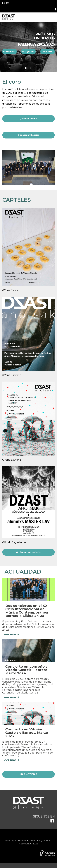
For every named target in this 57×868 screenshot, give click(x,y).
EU (7, 3)
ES (3, 3)
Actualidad (10, 51)
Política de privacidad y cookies (35, 841)
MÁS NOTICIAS (28, 774)
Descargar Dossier (28, 135)
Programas (29, 51)
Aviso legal (10, 841)
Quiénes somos (28, 119)
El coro (48, 51)
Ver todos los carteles (28, 552)
